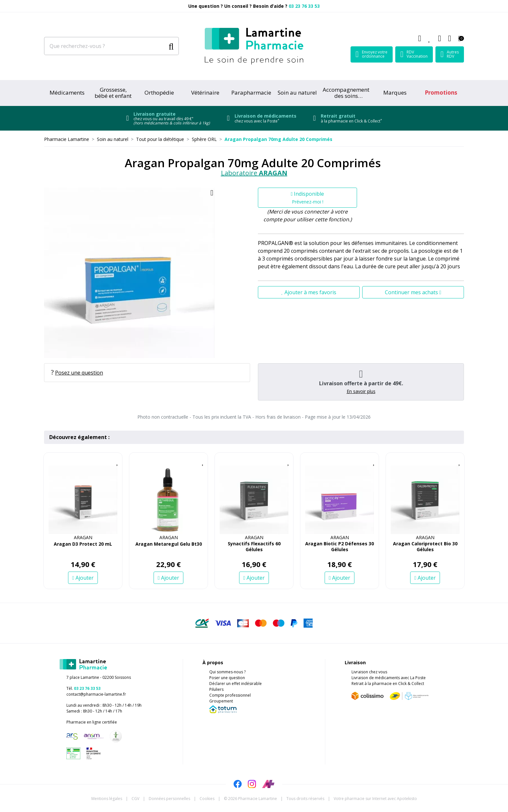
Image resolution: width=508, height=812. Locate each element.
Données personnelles (169, 799)
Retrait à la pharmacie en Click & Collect (388, 684)
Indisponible (308, 197)
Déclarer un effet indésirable (236, 684)
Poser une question (227, 678)
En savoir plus (361, 391)
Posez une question (77, 373)
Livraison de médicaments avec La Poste (389, 678)
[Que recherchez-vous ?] (105, 46)
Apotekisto (375, 799)
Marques (395, 93)
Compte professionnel (230, 695)
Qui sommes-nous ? (227, 672)
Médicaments (67, 93)
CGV (135, 799)
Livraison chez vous (369, 672)
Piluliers (216, 689)
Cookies (207, 799)
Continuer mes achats (413, 292)
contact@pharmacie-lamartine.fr (96, 694)
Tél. (83, 688)
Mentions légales (107, 799)
